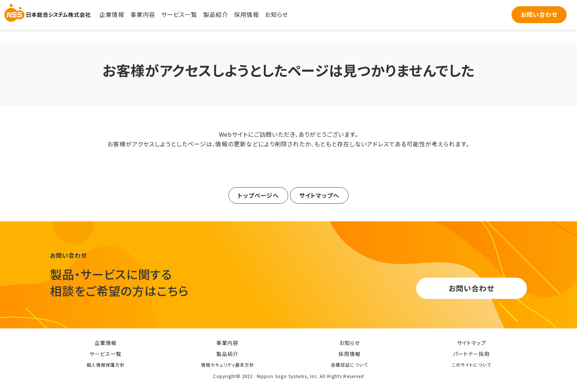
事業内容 (143, 14)
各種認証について (349, 365)
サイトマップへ (319, 195)
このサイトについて (472, 365)
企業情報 (112, 14)
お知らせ (277, 14)
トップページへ (258, 195)
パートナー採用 (471, 354)
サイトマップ (472, 343)
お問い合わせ (539, 14)
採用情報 (247, 14)
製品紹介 (216, 14)
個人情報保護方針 (106, 365)
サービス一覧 (179, 14)
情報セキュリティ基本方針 (228, 365)
